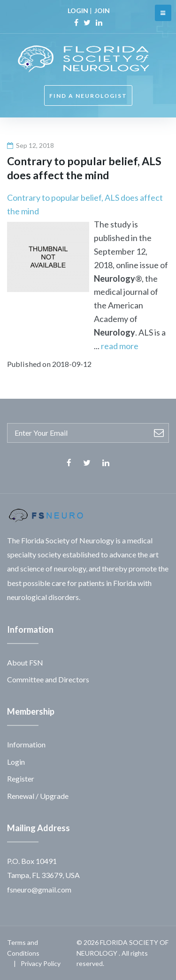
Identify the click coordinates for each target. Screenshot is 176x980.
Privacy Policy (41, 963)
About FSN (25, 662)
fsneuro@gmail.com (39, 889)
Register (21, 779)
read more (120, 346)
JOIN (102, 11)
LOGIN (78, 11)
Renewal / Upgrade (38, 796)
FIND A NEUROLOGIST (88, 96)
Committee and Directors (48, 679)
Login (16, 762)
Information (26, 744)
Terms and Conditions (23, 947)
